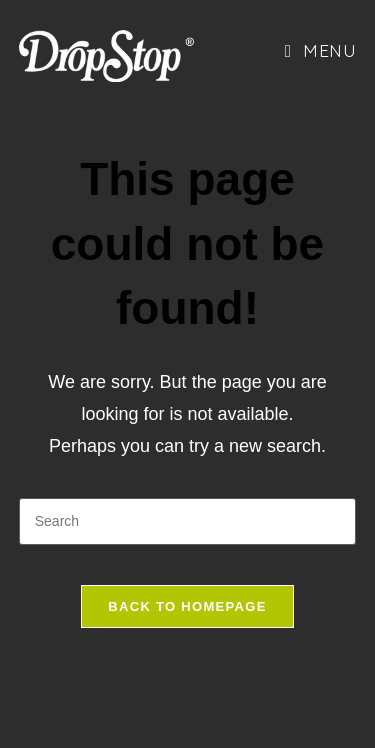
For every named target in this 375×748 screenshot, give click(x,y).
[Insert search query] (188, 521)
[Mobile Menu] (320, 50)
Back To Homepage (187, 606)
